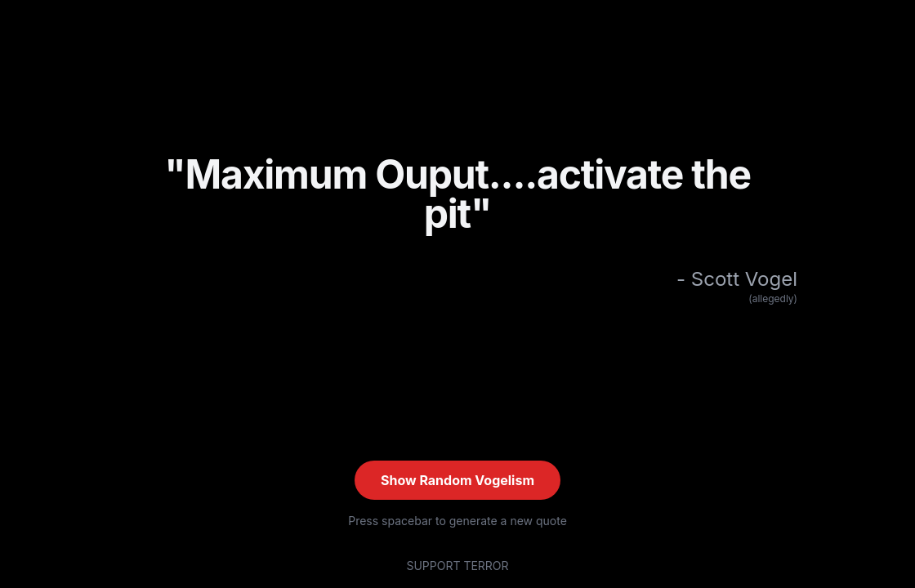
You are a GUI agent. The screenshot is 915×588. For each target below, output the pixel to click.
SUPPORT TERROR (457, 566)
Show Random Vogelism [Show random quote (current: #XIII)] (457, 480)
